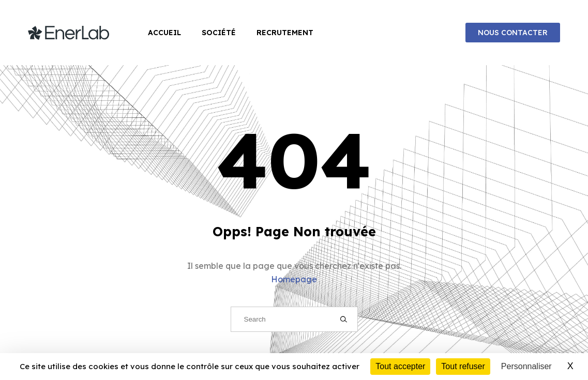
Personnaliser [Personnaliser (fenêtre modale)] (526, 366)
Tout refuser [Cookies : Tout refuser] (463, 366)
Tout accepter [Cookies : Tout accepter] (400, 366)
